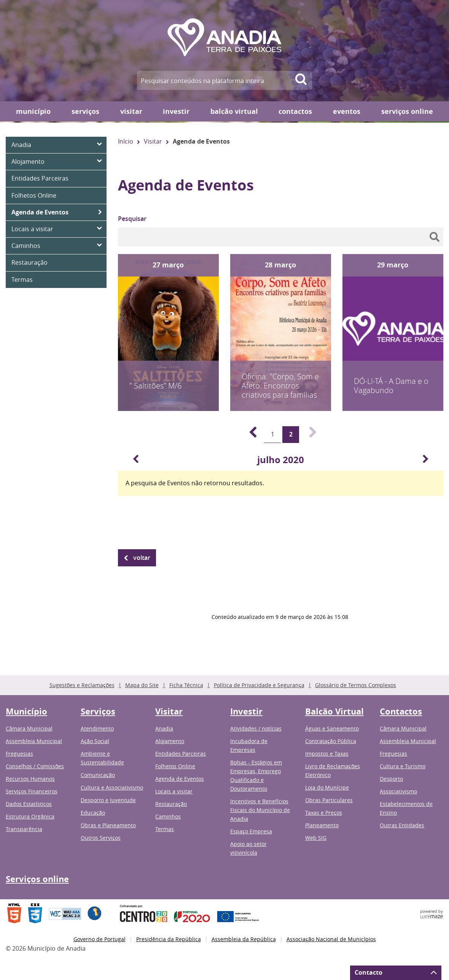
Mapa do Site (142, 685)
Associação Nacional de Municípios (331, 939)
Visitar (131, 111)
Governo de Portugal (100, 939)
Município (33, 111)
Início (126, 141)
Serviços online (407, 111)
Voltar (142, 558)
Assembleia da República (244, 939)
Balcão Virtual (234, 111)
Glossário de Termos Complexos (356, 685)
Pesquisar (132, 219)
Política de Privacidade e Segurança (259, 685)
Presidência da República (169, 939)
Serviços (85, 111)
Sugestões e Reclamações (82, 685)
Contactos (295, 111)
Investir (176, 111)
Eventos (347, 111)
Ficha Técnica (186, 685)
